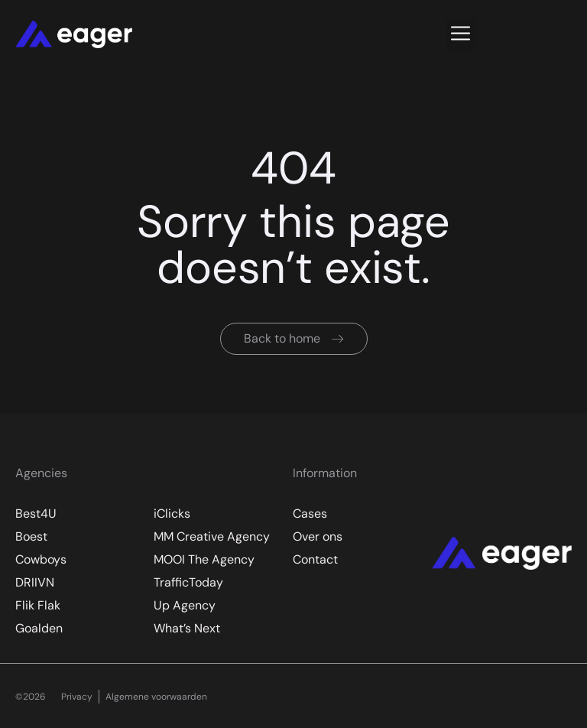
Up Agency (185, 605)
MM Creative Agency (212, 536)
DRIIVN (35, 582)
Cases (310, 513)
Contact (315, 559)
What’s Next (187, 628)
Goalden (39, 628)
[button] (461, 34)
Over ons (318, 536)
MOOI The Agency (204, 559)
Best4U (36, 513)
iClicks (172, 513)
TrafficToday (188, 582)
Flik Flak (38, 605)
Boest (31, 536)
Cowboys (41, 559)
